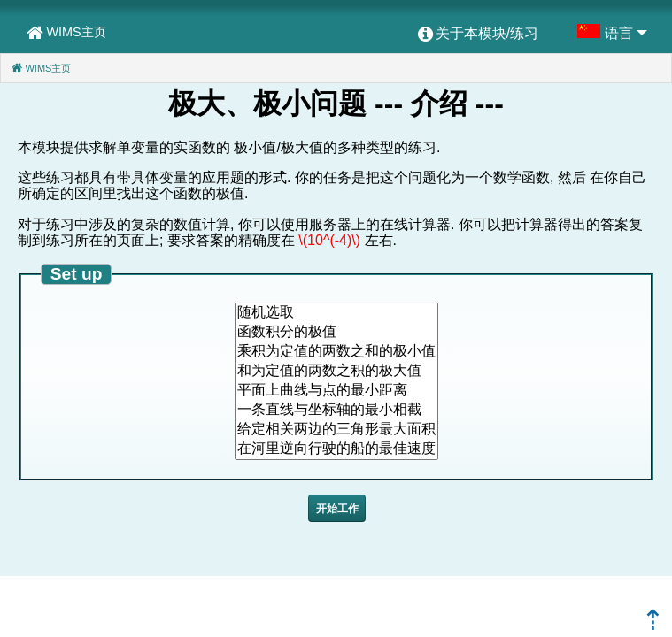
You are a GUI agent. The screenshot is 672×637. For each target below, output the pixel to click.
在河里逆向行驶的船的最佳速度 (336, 449)
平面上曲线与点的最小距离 (336, 391)
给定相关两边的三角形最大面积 (336, 430)
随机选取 (336, 313)
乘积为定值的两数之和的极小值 (336, 352)
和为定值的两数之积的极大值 (336, 372)
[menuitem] (478, 35)
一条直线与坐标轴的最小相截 (336, 411)
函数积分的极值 (336, 333)
